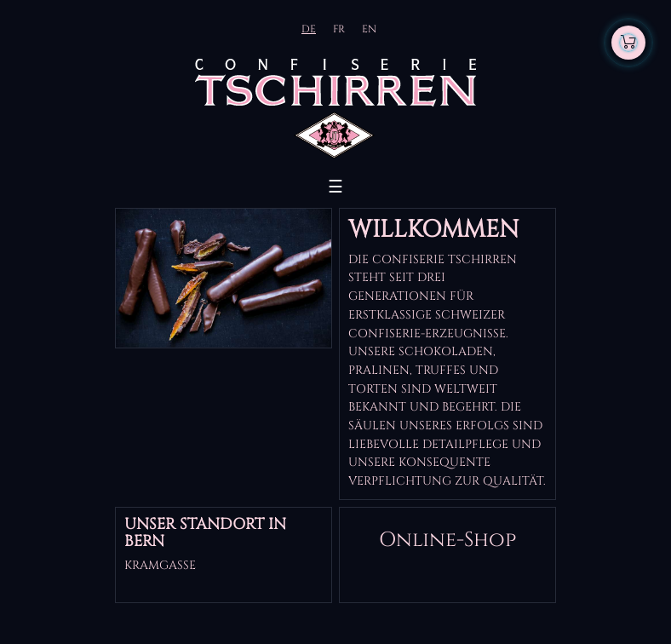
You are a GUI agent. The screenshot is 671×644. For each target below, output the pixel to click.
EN (369, 29)
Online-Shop (447, 540)
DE (309, 29)
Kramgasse (160, 565)
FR (339, 29)
